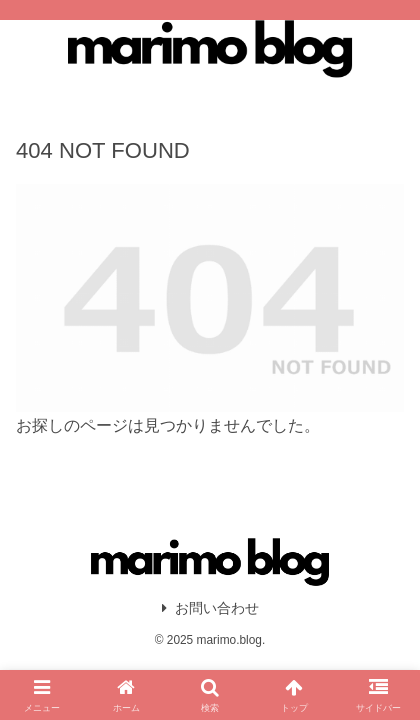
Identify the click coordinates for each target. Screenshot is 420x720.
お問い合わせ (210, 608)
